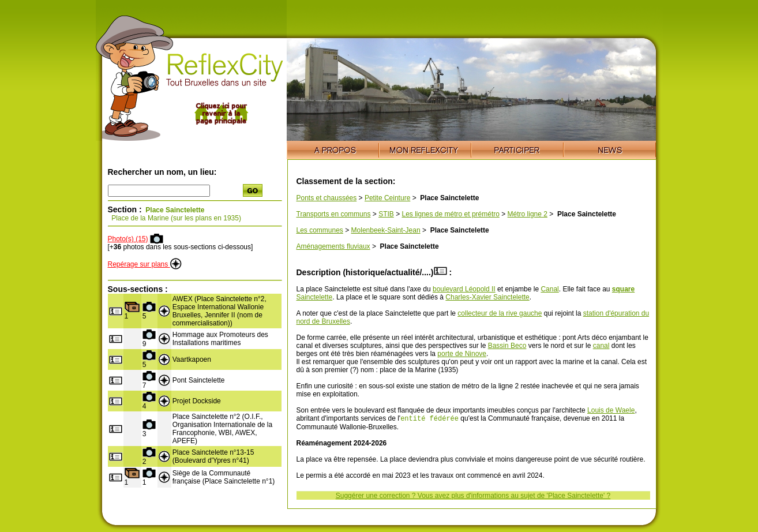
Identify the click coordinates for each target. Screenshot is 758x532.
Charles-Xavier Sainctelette (487, 297)
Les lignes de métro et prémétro (450, 214)
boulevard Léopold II (464, 289)
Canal (549, 289)
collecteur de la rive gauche (500, 313)
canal (601, 346)
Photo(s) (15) (128, 239)
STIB (386, 214)
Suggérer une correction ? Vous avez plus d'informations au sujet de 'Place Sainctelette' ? (473, 497)
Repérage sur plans (145, 264)
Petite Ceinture (387, 198)
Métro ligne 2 (528, 214)
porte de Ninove (462, 354)
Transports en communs (334, 214)
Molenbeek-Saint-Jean (386, 230)
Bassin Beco (507, 346)
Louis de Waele (611, 410)
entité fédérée (429, 419)
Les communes (320, 230)
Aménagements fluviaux (333, 246)
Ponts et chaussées (327, 198)
